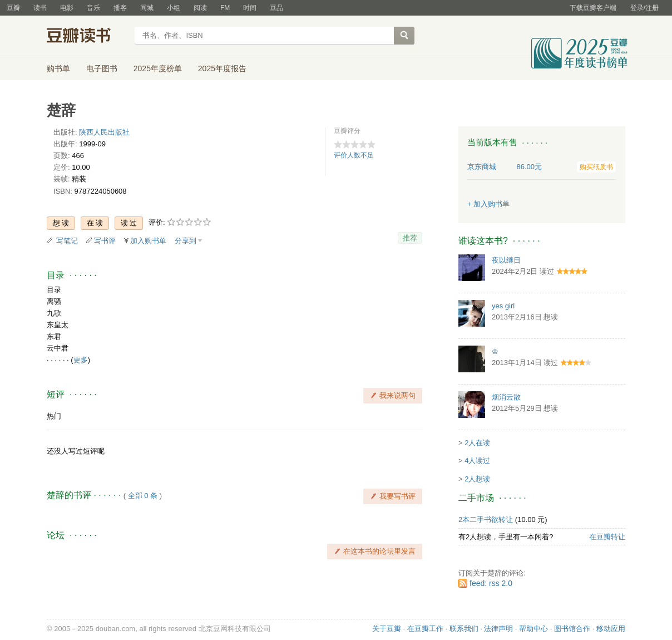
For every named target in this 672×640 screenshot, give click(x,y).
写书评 (105, 241)
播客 (120, 8)
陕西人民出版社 (104, 132)
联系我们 (464, 629)
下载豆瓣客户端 (593, 8)
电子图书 (102, 68)
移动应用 (611, 629)
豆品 (276, 8)
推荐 (410, 238)
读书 (40, 8)
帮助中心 (533, 629)
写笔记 (67, 241)
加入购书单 (148, 241)
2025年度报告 (222, 68)
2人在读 (477, 443)
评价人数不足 (354, 155)
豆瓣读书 (87, 37)
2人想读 (477, 479)
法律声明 (498, 629)
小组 (174, 8)
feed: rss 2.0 (491, 583)
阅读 (200, 8)
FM (225, 8)
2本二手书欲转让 (486, 520)
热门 (54, 416)
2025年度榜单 (158, 68)
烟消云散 (506, 397)
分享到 (186, 241)
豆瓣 (13, 8)
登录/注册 (644, 8)
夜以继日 (506, 260)
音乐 (93, 8)
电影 (67, 8)
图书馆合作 (572, 629)
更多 (81, 360)
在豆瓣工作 (425, 629)
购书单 (58, 68)
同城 (147, 8)
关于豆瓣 (387, 629)
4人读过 (477, 461)
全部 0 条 (143, 496)
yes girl (503, 306)
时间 (250, 8)
